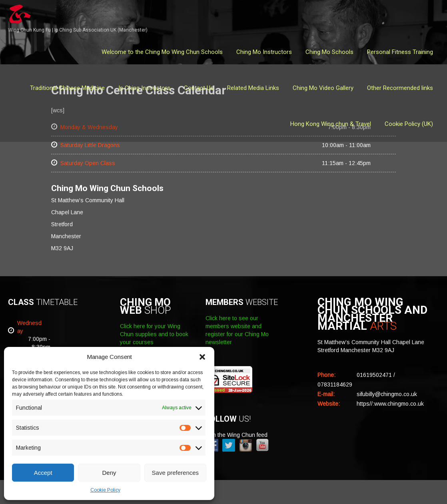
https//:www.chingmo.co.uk (390, 404)
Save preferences (176, 473)
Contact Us (199, 88)
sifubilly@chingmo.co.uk (387, 394)
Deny (109, 473)
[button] (202, 357)
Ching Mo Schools (329, 52)
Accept (43, 473)
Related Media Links (253, 88)
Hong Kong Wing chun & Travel (331, 124)
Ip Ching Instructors (144, 88)
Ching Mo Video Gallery (323, 88)
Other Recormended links (400, 88)
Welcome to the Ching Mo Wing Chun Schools (162, 52)
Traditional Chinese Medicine (67, 88)
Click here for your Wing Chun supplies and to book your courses (154, 334)
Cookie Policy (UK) (409, 124)
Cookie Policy (105, 490)
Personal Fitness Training (400, 52)
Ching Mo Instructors (264, 52)
